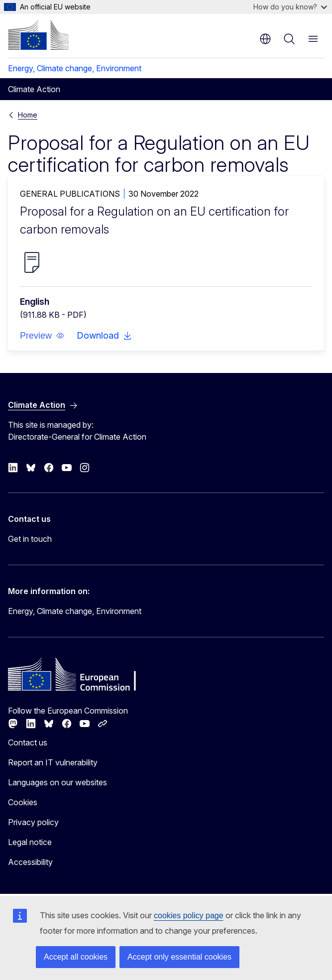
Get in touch (30, 539)
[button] (42, 336)
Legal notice (30, 842)
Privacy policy (33, 822)
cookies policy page (189, 916)
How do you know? (290, 7)
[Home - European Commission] (38, 35)
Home (28, 115)
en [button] (265, 39)
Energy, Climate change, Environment (75, 68)
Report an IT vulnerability (53, 762)
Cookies (23, 802)
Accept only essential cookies (179, 957)
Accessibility (30, 862)
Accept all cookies (76, 957)
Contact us (28, 742)
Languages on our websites (57, 782)
